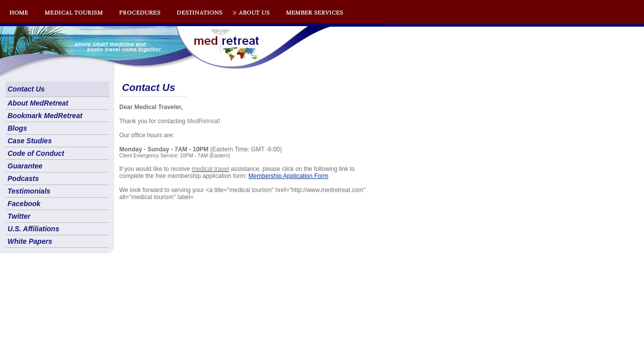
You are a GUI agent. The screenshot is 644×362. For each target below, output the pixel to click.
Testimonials (29, 191)
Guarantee (25, 166)
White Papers (30, 241)
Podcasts (23, 178)
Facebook (24, 204)
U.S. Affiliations (33, 229)
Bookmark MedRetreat (45, 116)
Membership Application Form (289, 176)
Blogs (17, 128)
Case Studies (30, 141)
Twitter (19, 216)
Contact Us (26, 89)
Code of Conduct (36, 153)
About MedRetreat (38, 103)
